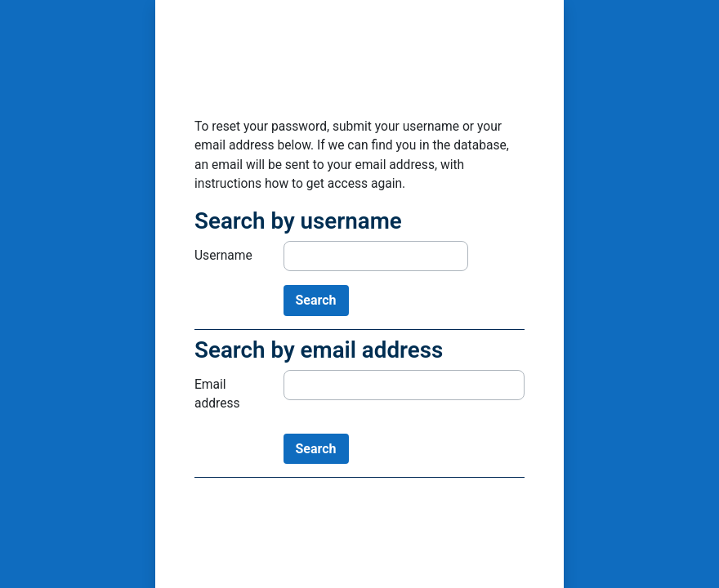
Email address (217, 394)
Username (223, 256)
